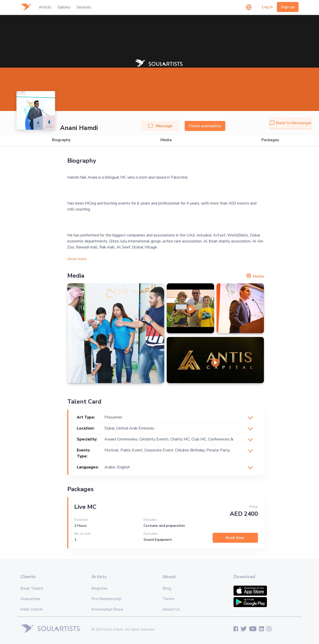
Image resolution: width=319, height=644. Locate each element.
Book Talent (32, 588)
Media (166, 140)
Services (84, 7)
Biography (61, 140)
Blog (167, 588)
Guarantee (30, 599)
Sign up (288, 7)
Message (160, 126)
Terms (168, 599)
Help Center (32, 609)
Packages (270, 140)
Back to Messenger (291, 123)
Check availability (205, 126)
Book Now (235, 538)
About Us (171, 609)
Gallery (64, 7)
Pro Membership (106, 599)
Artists (45, 7)
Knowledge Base (107, 609)
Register (100, 588)
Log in (267, 7)
